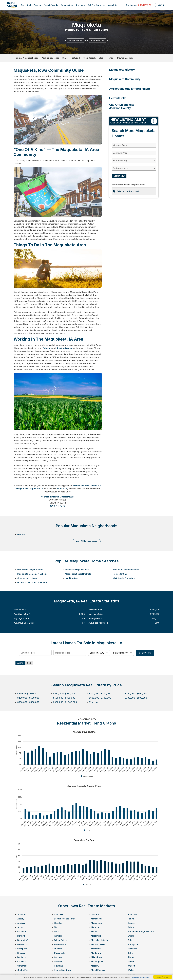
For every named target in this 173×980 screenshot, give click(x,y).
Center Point (23, 970)
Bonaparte (22, 949)
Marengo (95, 927)
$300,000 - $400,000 (136, 694)
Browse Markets (125, 58)
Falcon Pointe (61, 940)
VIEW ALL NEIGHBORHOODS (87, 541)
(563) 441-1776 (58, 506)
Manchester (97, 919)
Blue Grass (22, 944)
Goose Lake (60, 953)
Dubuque (47, 348)
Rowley (131, 923)
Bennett (21, 936)
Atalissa (21, 923)
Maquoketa (96, 923)
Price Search (89, 58)
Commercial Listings (27, 578)
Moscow (95, 966)
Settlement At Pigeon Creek (141, 932)
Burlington (22, 957)
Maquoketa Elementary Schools (32, 574)
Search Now (119, 176)
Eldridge (58, 923)
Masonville (96, 936)
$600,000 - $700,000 (100, 698)
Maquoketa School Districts (78, 574)
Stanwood (132, 949)
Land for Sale (71, 578)
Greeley (58, 961)
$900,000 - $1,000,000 (65, 702)
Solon (130, 940)
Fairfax (57, 932)
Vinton (131, 961)
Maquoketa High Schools (77, 570)
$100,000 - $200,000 (64, 694)
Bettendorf (23, 940)
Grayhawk (59, 957)
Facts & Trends (51, 5)
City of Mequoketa (122, 105)
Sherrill (131, 936)
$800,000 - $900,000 (28, 702)
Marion (94, 932)
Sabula (131, 927)
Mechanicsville (98, 944)
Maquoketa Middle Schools (126, 570)
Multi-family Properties (124, 578)
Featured (75, 58)
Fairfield (58, 936)
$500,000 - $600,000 (64, 698)
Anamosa (22, 914)
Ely (56, 927)
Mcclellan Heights (99, 940)
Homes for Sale (120, 574)
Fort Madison (60, 944)
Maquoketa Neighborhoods (30, 570)
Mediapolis (96, 949)
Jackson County (120, 108)
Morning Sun (97, 961)
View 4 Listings (98, 40)
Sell (29, 5)
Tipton (131, 957)
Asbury (21, 919)
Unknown (22, 534)
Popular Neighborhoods (27, 58)
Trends (110, 58)
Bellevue (22, 932)
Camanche (22, 966)
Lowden (95, 914)
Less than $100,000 (27, 694)
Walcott (131, 966)
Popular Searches (50, 58)
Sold (29, 663)
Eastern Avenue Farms (65, 919)
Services (80, 5)
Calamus (21, 961)
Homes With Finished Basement (32, 582)
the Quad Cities (64, 348)
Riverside (132, 914)
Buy (22, 5)
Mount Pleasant (98, 970)
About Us (113, 5)
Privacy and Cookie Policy (140, 977)
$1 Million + (94, 702)
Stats (65, 58)
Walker (131, 970)
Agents (37, 5)
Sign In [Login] (161, 5)
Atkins (20, 927)
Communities (67, 5)
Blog (101, 58)
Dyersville (59, 914)
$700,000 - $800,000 (136, 698)
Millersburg (96, 957)
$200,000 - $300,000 (100, 694)
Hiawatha (58, 966)
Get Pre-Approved (96, 5)
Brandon (21, 953)
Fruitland (58, 949)
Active (20, 663)
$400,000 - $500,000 (28, 698)
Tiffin (130, 953)
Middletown (97, 953)
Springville (133, 944)
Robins (131, 919)
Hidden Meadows (62, 970)
